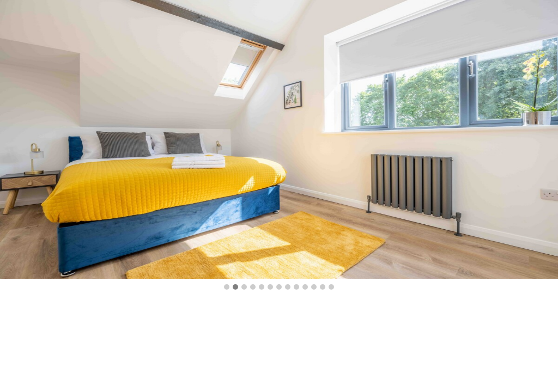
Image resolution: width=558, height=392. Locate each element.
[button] (227, 287)
